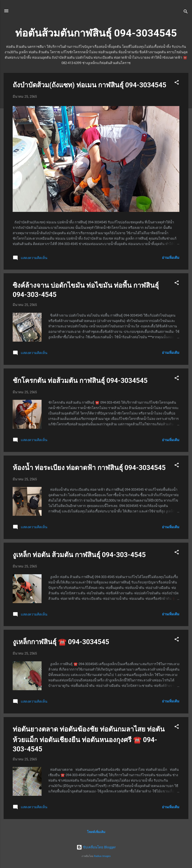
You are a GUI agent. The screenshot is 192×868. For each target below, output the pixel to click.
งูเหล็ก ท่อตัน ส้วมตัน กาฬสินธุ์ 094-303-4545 (79, 555)
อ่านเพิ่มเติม (171, 258)
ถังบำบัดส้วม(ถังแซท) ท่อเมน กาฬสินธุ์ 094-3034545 (89, 85)
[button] (177, 83)
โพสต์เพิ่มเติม (96, 832)
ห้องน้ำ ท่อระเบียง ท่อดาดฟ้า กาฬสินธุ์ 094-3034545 (89, 468)
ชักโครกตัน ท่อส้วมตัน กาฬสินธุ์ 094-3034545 (80, 381)
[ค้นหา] (186, 12)
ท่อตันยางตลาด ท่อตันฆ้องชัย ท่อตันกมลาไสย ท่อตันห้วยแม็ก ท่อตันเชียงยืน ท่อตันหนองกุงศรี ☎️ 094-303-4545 (89, 739)
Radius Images (102, 856)
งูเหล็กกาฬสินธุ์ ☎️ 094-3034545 (61, 642)
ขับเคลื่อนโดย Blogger (96, 847)
